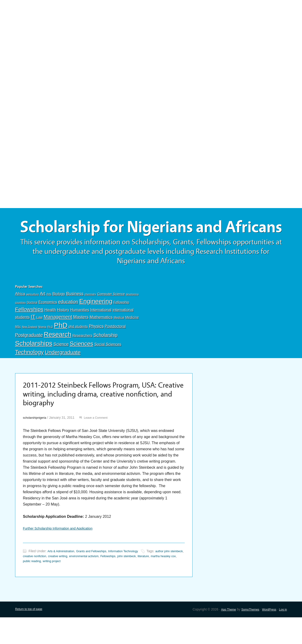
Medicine (132, 339)
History (63, 331)
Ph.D (50, 348)
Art (43, 315)
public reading (64, 587)
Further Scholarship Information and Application (63, 554)
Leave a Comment (101, 443)
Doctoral (32, 324)
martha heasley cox (37, 587)
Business (75, 315)
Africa (20, 315)
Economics (48, 323)
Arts (49, 315)
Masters (81, 338)
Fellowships (29, 330)
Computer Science (111, 315)
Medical (119, 339)
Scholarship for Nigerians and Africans (151, 238)
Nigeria (42, 348)
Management (58, 338)
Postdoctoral (115, 348)
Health (50, 331)
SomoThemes (246, 636)
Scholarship (105, 356)
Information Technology (133, 577)
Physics (96, 347)
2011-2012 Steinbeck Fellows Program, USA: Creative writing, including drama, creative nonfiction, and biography (98, 417)
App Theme (222, 636)
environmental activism (108, 582)
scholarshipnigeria (36, 443)
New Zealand (30, 348)
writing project (86, 587)
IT (33, 338)
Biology (59, 315)
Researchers (82, 357)
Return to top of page (31, 636)
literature (175, 582)
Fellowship (121, 323)
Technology (29, 373)
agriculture (33, 315)
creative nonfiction (52, 582)
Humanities (80, 331)
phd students (78, 348)
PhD (61, 346)
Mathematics (101, 338)
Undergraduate (63, 373)
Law (40, 339)
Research (58, 356)
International (101, 331)
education (68, 323)
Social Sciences (108, 365)
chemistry (90, 315)
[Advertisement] (151, 35)
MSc (18, 348)
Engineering (96, 322)
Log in (282, 636)
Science (61, 365)
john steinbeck (156, 582)
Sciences (81, 365)
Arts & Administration (63, 577)
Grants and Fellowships (97, 577)
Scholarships (34, 365)
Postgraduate (29, 356)
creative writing (78, 582)
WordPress (267, 636)
